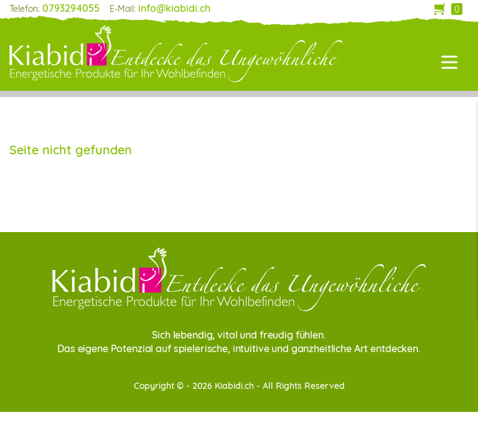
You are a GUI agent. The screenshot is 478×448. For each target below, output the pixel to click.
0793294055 (71, 8)
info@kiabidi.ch (174, 8)
